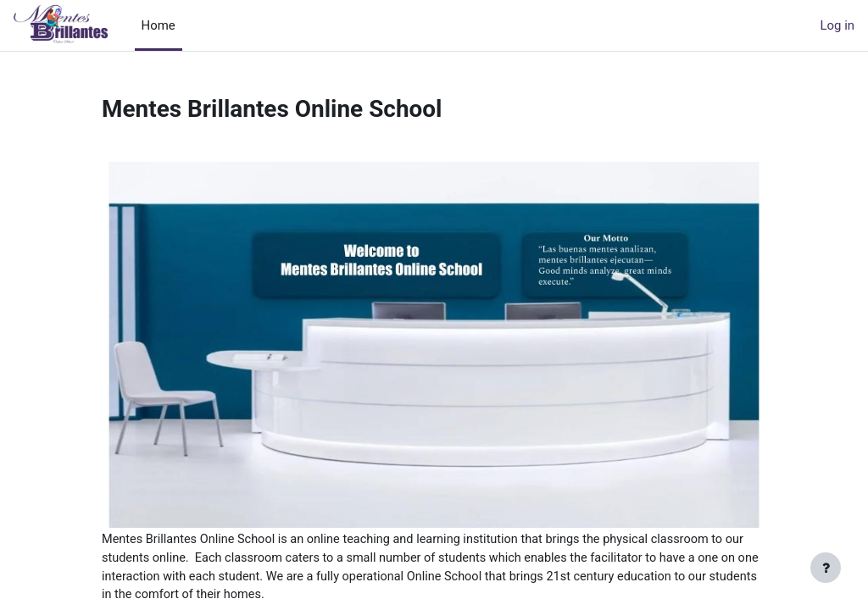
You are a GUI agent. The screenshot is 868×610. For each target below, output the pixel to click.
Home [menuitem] (159, 25)
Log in (837, 25)
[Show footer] (826, 568)
